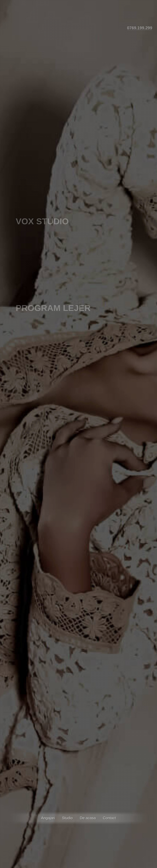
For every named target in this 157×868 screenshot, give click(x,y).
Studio (67, 818)
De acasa (88, 818)
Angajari (48, 818)
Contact (109, 818)
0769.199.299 (140, 28)
